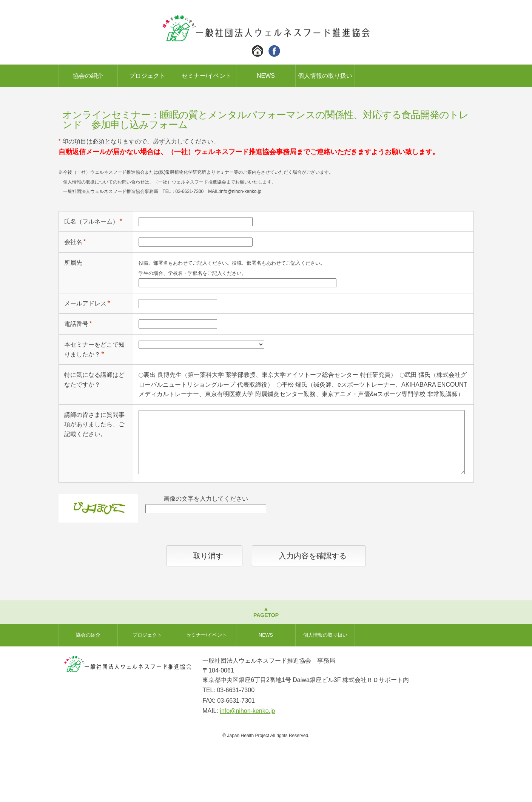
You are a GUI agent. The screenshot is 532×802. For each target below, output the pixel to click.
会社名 (73, 297)
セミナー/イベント (207, 76)
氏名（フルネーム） (91, 277)
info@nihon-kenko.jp (247, 766)
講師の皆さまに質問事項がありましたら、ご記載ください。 (94, 480)
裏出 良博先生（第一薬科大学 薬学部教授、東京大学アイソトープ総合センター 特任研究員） (270, 430)
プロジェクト (147, 76)
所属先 (73, 318)
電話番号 (76, 379)
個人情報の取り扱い (325, 76)
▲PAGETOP (266, 667)
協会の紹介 (88, 76)
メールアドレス (85, 359)
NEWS (266, 76)
